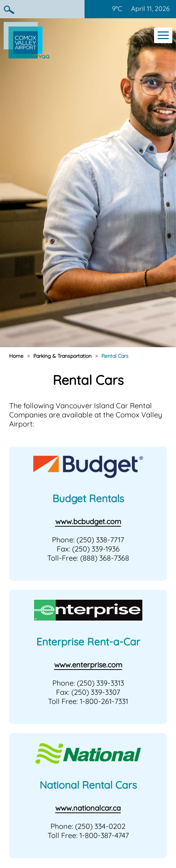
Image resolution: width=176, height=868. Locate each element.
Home (16, 356)
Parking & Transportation (62, 356)
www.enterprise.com (88, 665)
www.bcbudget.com (88, 521)
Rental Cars (115, 356)
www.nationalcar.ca (88, 808)
